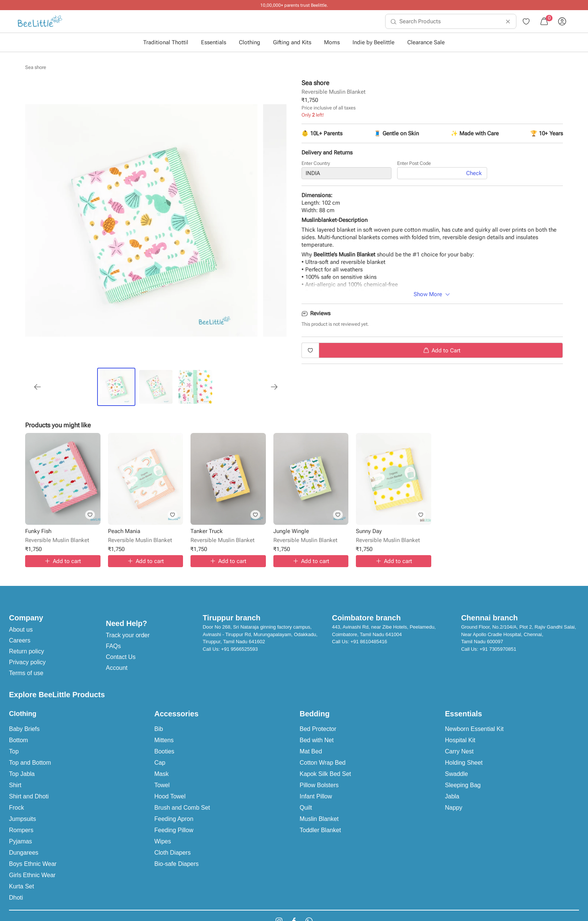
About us (21, 630)
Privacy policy (27, 662)
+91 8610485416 (369, 642)
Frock (16, 808)
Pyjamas (20, 841)
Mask (162, 774)
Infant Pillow (316, 796)
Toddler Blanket (320, 830)
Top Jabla (22, 774)
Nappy (454, 808)
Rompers (21, 830)
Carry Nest (459, 751)
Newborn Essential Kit (475, 729)
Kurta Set (22, 886)
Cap (160, 763)
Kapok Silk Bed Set (325, 774)
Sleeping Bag (463, 785)
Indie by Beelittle (373, 42)
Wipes (163, 841)
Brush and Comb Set (182, 808)
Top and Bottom (30, 763)
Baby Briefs (24, 729)
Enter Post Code (414, 163)
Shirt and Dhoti (29, 796)
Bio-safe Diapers (177, 864)
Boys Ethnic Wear (33, 864)
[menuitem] (40, 21)
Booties (164, 751)
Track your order (128, 635)
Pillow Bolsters (319, 785)
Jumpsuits (22, 819)
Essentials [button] (214, 42)
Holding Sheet (464, 763)
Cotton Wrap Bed (322, 763)
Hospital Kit (460, 740)
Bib (159, 729)
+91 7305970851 (498, 649)
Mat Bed (311, 751)
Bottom (19, 740)
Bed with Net (317, 740)
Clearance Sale (426, 42)
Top (14, 751)
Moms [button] (332, 42)
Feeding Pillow (174, 830)
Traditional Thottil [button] (166, 42)
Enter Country (316, 163)
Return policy (26, 651)
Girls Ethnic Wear (32, 875)
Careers (20, 640)
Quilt (306, 808)
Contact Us (121, 657)
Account (117, 668)
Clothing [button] (250, 42)
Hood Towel (170, 796)
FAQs (113, 646)
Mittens (164, 740)
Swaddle (457, 774)
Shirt (15, 785)
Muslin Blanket (319, 819)
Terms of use (26, 673)
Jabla (452, 796)
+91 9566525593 (240, 649)
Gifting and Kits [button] (292, 42)
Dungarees (24, 853)
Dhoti (16, 898)
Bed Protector (318, 729)
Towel (162, 785)
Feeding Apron (174, 819)
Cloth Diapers (173, 853)
